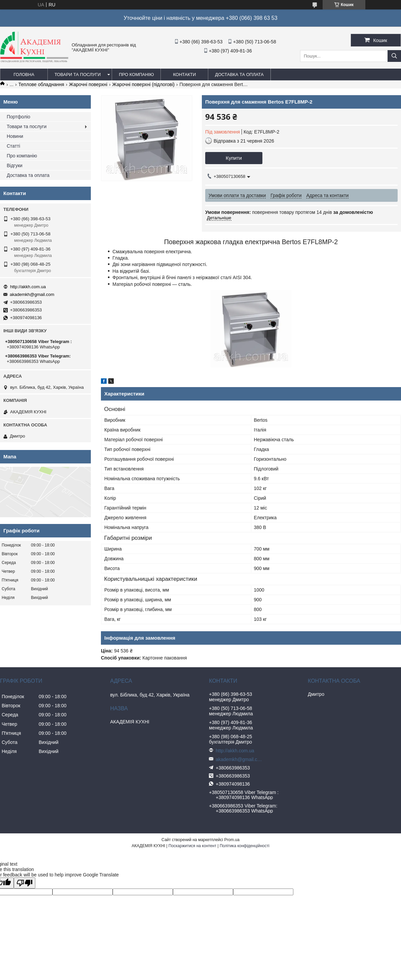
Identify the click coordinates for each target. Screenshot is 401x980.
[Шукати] (394, 56)
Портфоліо (19, 117)
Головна (24, 74)
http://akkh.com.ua (28, 287)
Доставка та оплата (239, 74)
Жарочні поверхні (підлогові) (143, 84)
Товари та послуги (78, 74)
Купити (234, 158)
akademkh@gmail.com (32, 294)
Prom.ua (232, 840)
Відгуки (15, 165)
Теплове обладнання (41, 84)
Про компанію (136, 74)
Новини (15, 136)
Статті (13, 146)
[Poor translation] (25, 883)
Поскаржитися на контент (192, 846)
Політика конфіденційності (245, 846)
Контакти (184, 74)
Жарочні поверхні (88, 84)
